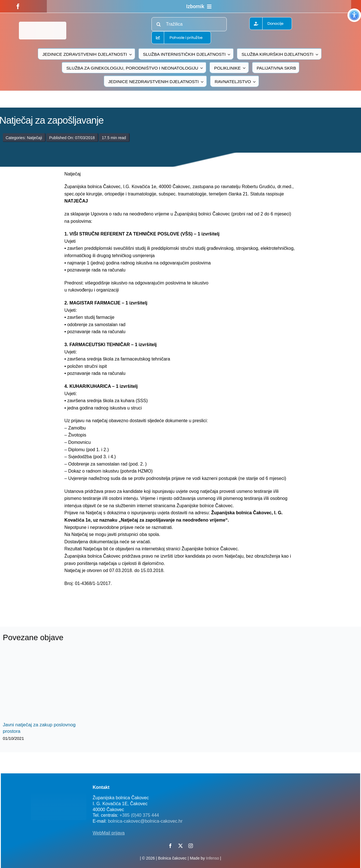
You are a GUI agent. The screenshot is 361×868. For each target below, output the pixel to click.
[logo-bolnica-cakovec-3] (105, 600)
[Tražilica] (189, 24)
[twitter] (180, 846)
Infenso (213, 858)
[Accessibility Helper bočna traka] (354, 15)
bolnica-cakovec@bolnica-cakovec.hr (145, 821)
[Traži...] (159, 24)
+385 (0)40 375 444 (139, 815)
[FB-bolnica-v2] (268, 784)
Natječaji (34, 138)
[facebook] (18, 6)
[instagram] (191, 846)
